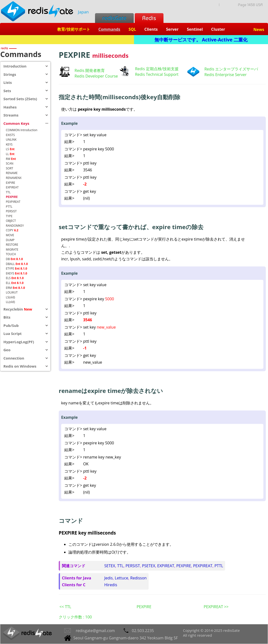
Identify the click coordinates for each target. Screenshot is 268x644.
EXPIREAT (166, 566)
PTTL (219, 566)
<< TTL (65, 607)
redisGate (114, 18)
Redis (149, 18)
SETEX (110, 566)
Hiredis (111, 585)
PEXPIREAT (203, 566)
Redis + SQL (67, 40)
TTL (120, 566)
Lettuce (121, 578)
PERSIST (133, 566)
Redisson (139, 578)
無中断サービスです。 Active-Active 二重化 (201, 40)
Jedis (109, 578)
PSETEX (149, 566)
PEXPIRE (184, 566)
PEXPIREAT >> (216, 607)
